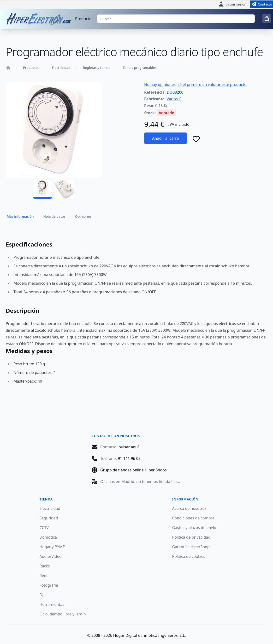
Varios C (174, 99)
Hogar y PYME (52, 547)
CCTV (44, 528)
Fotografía (49, 585)
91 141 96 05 (129, 458)
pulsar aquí (129, 447)
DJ (42, 595)
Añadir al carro (166, 138)
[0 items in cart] (267, 18)
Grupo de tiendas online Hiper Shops (134, 470)
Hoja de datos (54, 216)
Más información (20, 216)
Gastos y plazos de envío (194, 528)
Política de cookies (189, 556)
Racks (45, 566)
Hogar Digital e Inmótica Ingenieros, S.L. (150, 635)
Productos (84, 19)
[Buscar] (176, 19)
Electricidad (61, 68)
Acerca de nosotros (189, 508)
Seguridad (49, 518)
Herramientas (52, 604)
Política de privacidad (191, 537)
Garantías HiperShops (192, 547)
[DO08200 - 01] (43, 189)
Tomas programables (140, 68)
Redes (45, 576)
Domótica (48, 537)
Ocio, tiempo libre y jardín (63, 614)
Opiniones (83, 216)
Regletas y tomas (96, 68)
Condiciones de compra (193, 518)
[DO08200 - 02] (65, 189)
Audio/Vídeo (51, 556)
